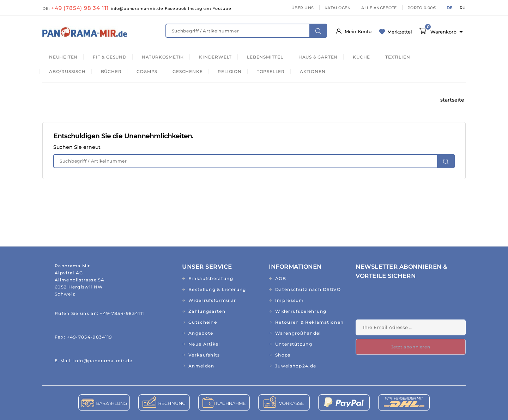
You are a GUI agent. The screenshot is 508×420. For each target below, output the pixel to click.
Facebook (176, 8)
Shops (283, 355)
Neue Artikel (204, 344)
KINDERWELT (215, 57)
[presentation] (409, 302)
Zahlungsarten (207, 311)
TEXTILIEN (398, 57)
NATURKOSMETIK (163, 57)
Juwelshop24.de (296, 366)
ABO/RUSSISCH (67, 71)
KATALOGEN (338, 8)
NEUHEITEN (63, 57)
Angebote (201, 333)
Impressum (290, 300)
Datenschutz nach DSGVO (308, 289)
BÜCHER (111, 71)
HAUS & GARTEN (318, 57)
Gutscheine (203, 322)
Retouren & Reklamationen (309, 322)
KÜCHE (361, 57)
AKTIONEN (313, 71)
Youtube (222, 8)
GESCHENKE (188, 71)
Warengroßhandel (298, 333)
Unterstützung (294, 344)
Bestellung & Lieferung (217, 289)
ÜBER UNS (303, 8)
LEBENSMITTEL (265, 57)
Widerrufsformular (212, 300)
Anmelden (201, 366)
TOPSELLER (271, 71)
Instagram (200, 8)
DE (449, 8)
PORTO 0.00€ (422, 8)
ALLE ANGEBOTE (379, 8)
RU (463, 8)
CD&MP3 (147, 71)
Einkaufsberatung (211, 278)
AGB (281, 278)
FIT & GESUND (110, 57)
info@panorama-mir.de (138, 8)
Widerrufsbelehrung (301, 311)
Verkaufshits (204, 355)
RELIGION (229, 71)
